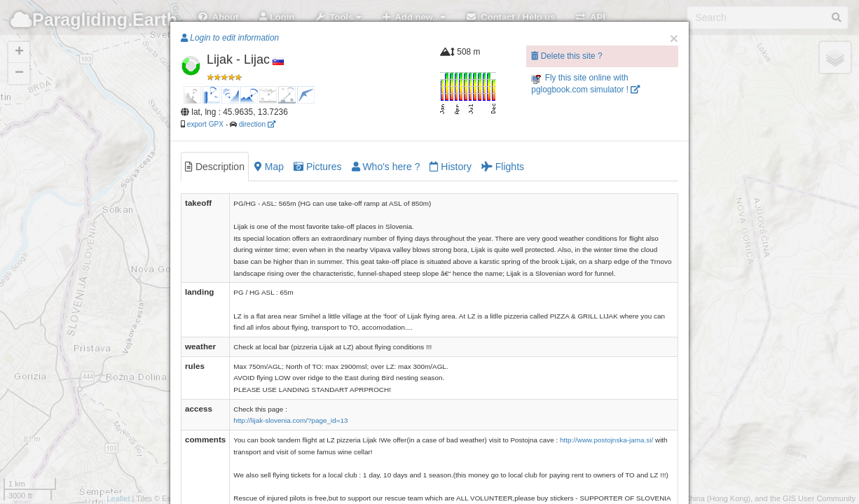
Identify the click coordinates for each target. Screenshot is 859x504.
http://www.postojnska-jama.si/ (606, 440)
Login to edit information (230, 38)
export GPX (205, 124)
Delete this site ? (566, 56)
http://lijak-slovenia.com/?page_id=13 (290, 420)
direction (257, 124)
